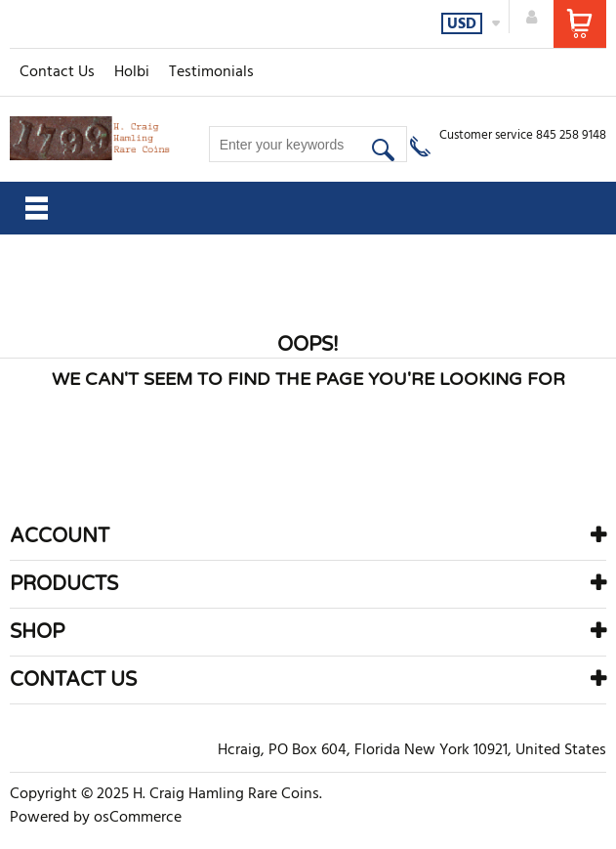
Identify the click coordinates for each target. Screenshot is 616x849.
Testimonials (211, 72)
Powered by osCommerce (96, 818)
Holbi (132, 72)
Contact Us (57, 72)
